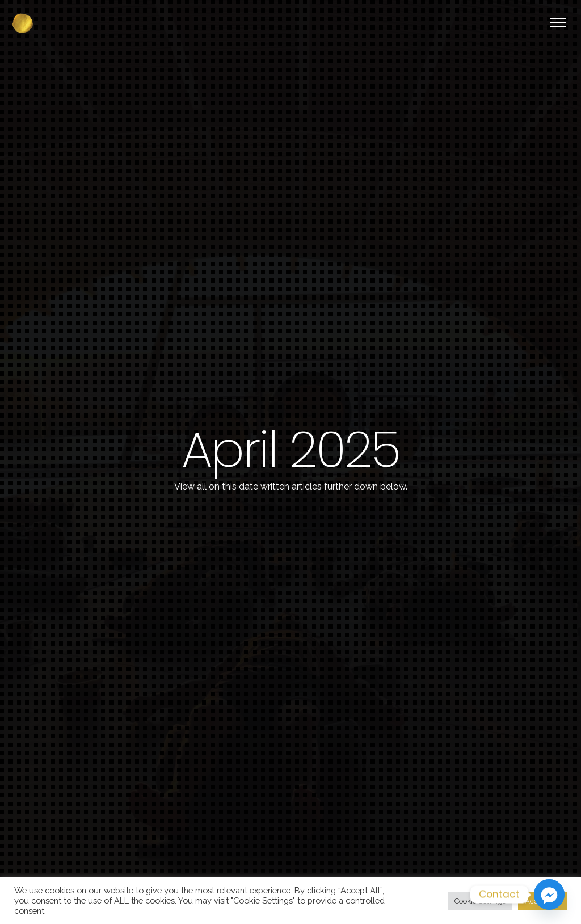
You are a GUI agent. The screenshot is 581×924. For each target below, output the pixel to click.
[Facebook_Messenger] (549, 895)
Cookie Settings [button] (480, 901)
